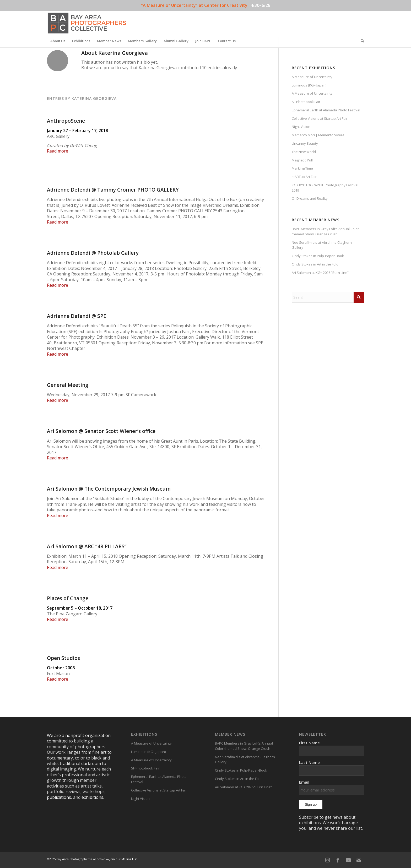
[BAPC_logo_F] (87, 23)
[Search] (361, 41)
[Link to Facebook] (338, 860)
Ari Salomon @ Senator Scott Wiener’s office (101, 431)
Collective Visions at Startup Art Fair (320, 118)
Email (332, 787)
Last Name (309, 762)
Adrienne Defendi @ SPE (77, 316)
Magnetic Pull (302, 160)
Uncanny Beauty (305, 143)
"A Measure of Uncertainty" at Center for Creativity (194, 5)
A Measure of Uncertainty (312, 77)
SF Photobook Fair (306, 102)
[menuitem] (58, 41)
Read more (58, 151)
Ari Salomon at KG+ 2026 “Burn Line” (320, 273)
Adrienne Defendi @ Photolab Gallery (93, 253)
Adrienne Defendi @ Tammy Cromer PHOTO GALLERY (113, 190)
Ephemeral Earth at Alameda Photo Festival (326, 110)
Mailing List (129, 859)
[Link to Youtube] (348, 860)
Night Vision (301, 127)
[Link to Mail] (359, 860)
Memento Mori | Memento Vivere (318, 135)
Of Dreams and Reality (310, 198)
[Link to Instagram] (327, 860)
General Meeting (68, 385)
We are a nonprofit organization (79, 735)
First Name (309, 743)
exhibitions (92, 797)
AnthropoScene (66, 121)
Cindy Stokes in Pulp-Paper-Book (318, 256)
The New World (304, 152)
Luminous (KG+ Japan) (309, 85)
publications (59, 797)
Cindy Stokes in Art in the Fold (315, 264)
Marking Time (302, 168)
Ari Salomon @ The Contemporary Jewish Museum (109, 489)
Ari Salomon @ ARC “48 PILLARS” (87, 546)
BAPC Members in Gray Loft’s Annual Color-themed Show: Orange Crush (326, 231)
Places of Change (68, 598)
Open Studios (63, 658)
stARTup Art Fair (304, 177)
